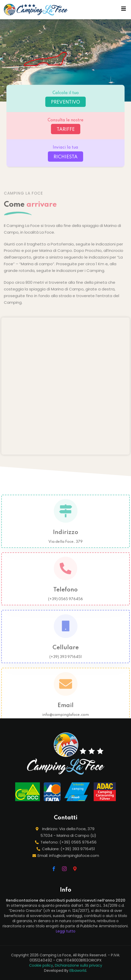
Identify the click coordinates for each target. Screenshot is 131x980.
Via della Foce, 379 (65, 546)
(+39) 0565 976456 (65, 604)
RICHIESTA (65, 157)
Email (66, 710)
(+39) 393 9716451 (66, 662)
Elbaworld (78, 970)
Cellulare (66, 652)
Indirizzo (66, 537)
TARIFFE (66, 130)
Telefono (65, 594)
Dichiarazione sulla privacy (78, 965)
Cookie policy (41, 965)
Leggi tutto (66, 931)
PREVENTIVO (65, 102)
